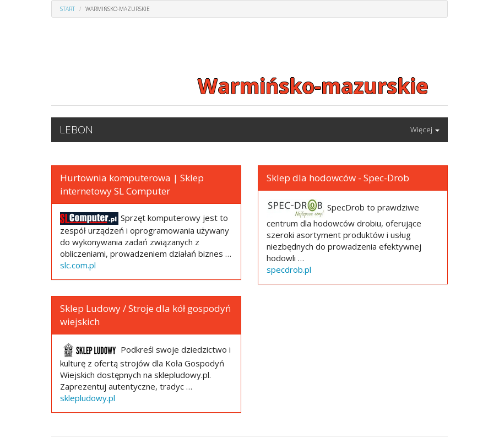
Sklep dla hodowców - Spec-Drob (338, 178)
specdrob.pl (289, 269)
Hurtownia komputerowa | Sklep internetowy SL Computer (132, 184)
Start (67, 9)
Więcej (425, 129)
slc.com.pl (78, 265)
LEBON (76, 129)
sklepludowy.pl (88, 398)
